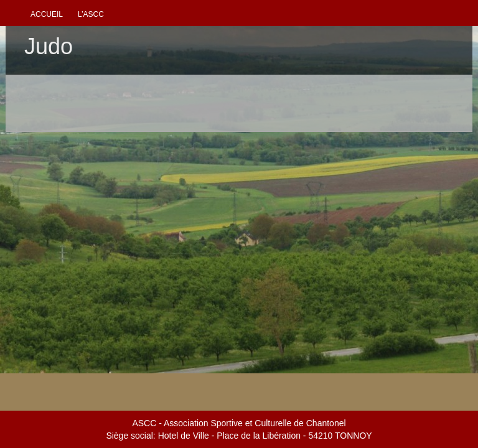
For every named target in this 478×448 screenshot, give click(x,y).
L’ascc (91, 14)
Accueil (47, 14)
